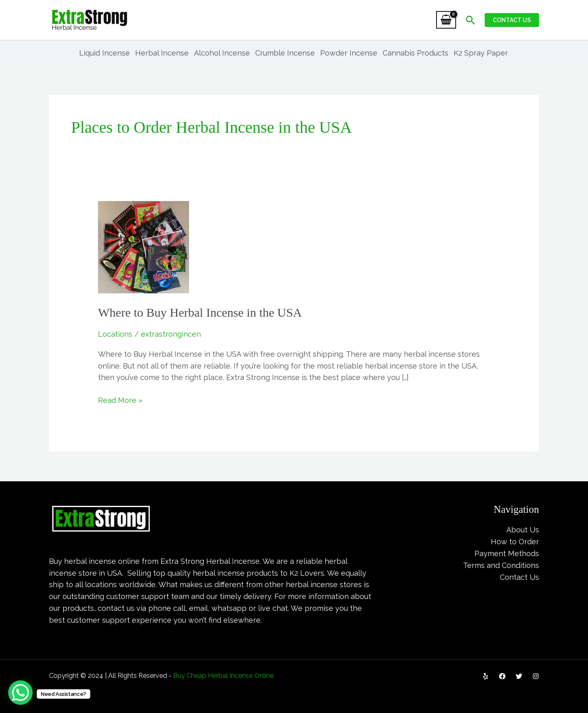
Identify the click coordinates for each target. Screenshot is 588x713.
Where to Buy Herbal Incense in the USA (200, 312)
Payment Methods (507, 553)
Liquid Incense (105, 53)
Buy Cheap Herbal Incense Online (223, 676)
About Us (523, 530)
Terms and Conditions (501, 565)
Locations (115, 334)
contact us (116, 608)
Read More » (120, 400)
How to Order (515, 542)
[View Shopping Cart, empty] (446, 20)
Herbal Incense (162, 53)
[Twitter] (519, 676)
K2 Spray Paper (481, 53)
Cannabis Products (415, 53)
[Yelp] (486, 676)
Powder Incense (349, 53)
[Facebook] (502, 676)
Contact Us (519, 577)
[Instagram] (536, 676)
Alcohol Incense (222, 53)
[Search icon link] (470, 20)
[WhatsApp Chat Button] (20, 693)
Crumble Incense (285, 53)
